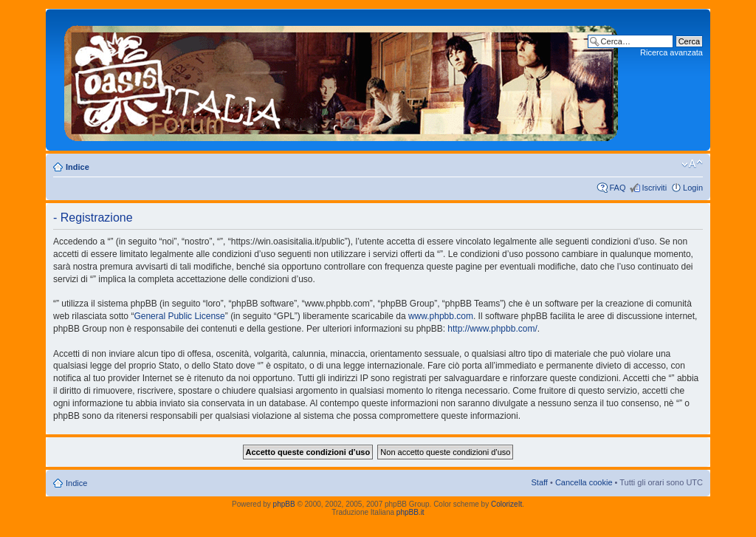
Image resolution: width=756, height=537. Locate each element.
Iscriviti (654, 188)
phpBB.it (410, 512)
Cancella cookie (584, 482)
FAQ (617, 188)
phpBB (284, 504)
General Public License (179, 316)
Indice (78, 167)
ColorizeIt (506, 504)
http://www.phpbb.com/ (492, 329)
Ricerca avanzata (671, 52)
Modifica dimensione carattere (692, 164)
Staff (539, 482)
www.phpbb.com (441, 316)
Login (693, 188)
